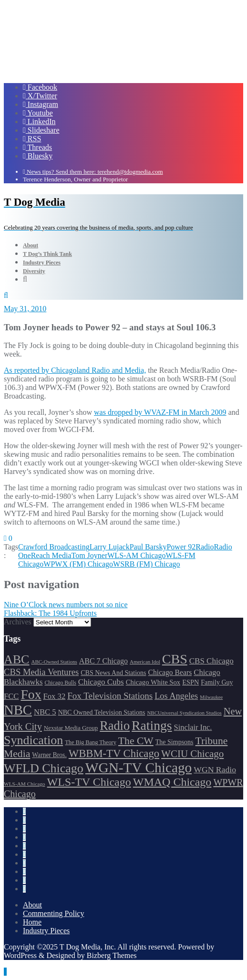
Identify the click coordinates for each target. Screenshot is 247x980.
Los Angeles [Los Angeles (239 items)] (176, 696)
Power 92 (181, 547)
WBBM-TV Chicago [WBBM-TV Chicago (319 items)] (114, 753)
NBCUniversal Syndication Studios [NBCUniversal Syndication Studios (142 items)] (184, 713)
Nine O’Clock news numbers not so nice (66, 605)
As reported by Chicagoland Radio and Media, (75, 370)
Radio (205, 547)
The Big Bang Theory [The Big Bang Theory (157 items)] (91, 742)
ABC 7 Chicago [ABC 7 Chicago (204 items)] (103, 661)
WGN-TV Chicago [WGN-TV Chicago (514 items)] (139, 768)
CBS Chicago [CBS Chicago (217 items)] (211, 661)
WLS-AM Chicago (136, 555)
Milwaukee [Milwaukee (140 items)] (211, 697)
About (32, 905)
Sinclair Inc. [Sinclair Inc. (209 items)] (193, 727)
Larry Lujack (110, 547)
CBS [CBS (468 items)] (175, 659)
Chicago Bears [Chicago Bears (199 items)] (170, 672)
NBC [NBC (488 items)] (18, 710)
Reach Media (51, 555)
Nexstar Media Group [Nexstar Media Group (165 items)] (71, 728)
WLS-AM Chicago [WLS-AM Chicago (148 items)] (25, 784)
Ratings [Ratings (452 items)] (152, 725)
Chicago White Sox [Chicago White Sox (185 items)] (153, 682)
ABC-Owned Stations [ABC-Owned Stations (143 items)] (54, 662)
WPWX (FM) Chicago (78, 564)
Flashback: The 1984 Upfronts (50, 613)
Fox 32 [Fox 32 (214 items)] (55, 696)
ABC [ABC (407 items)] (16, 659)
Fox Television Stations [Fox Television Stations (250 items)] (110, 696)
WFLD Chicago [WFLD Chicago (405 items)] (44, 768)
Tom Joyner (90, 555)
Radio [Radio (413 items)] (115, 726)
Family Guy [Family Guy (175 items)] (217, 682)
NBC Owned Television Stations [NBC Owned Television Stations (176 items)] (102, 712)
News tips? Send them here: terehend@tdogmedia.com (93, 172)
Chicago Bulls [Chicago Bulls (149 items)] (60, 683)
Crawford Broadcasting (54, 547)
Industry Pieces (46, 931)
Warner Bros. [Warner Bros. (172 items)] (49, 755)
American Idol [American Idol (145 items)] (145, 662)
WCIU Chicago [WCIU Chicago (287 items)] (192, 754)
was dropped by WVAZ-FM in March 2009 (160, 412)
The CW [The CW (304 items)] (136, 741)
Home (32, 922)
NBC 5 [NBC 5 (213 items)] (45, 712)
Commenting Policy (53, 913)
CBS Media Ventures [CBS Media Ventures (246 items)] (41, 672)
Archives (18, 622)
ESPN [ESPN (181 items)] (190, 682)
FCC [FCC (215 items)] (11, 696)
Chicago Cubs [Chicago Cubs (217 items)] (101, 682)
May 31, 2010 (25, 309)
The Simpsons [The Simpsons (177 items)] (175, 742)
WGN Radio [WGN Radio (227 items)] (215, 769)
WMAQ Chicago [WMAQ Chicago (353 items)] (172, 782)
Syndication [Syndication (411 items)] (33, 740)
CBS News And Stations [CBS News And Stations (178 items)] (113, 673)
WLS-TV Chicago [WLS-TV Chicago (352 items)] (89, 782)
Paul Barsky (148, 547)
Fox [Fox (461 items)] (31, 694)
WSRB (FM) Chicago (146, 564)
